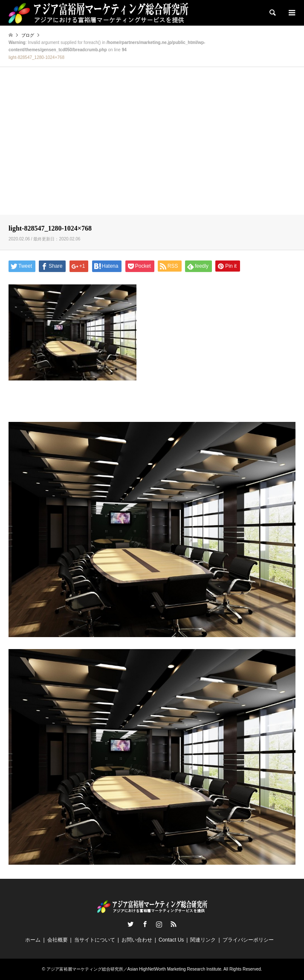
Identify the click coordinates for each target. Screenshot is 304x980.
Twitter (130, 924)
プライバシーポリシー (248, 940)
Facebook (145, 924)
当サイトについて (95, 940)
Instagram (159, 924)
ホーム (33, 940)
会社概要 (58, 940)
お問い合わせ (137, 940)
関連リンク (203, 940)
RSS (174, 924)
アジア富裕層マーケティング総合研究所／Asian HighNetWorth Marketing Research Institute (134, 969)
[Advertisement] (152, 148)
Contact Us (171, 940)
